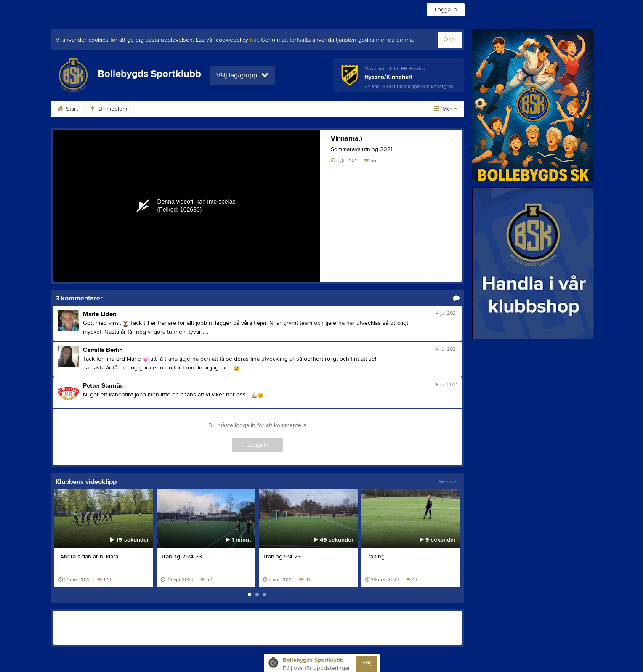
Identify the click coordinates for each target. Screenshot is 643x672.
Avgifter (154, 109)
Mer (446, 109)
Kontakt (243, 109)
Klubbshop (199, 109)
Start (68, 109)
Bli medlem (109, 109)
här (254, 40)
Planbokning (289, 109)
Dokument (384, 109)
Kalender (338, 109)
